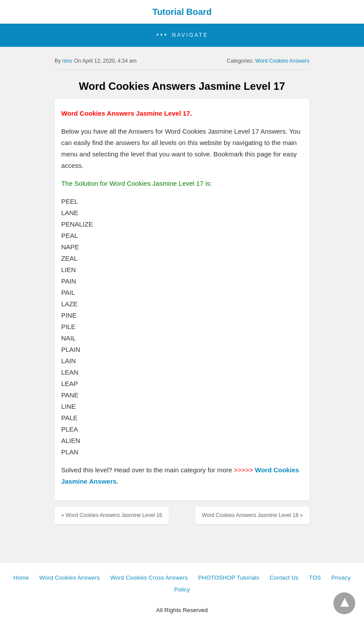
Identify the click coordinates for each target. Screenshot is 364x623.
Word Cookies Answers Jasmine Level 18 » (253, 515)
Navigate (190, 35)
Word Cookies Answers (283, 61)
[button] (182, 35)
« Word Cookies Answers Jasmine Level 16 (112, 515)
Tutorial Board (182, 12)
